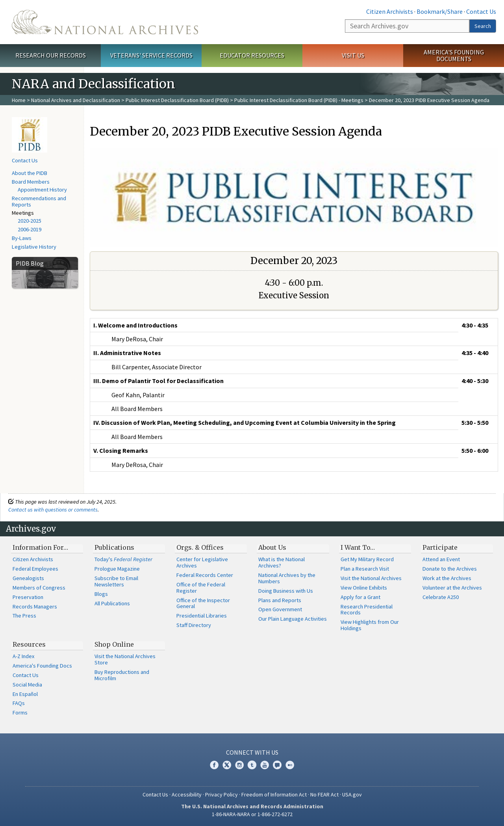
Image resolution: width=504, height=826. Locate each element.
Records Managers (35, 606)
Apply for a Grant (360, 597)
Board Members (31, 182)
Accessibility (187, 794)
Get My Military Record (367, 559)
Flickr (290, 765)
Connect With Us (252, 752)
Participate (440, 547)
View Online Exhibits (364, 588)
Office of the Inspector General (203, 603)
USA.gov (352, 794)
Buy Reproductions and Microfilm (122, 675)
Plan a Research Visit (365, 569)
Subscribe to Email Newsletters (116, 581)
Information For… (40, 547)
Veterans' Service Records (151, 55)
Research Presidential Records (367, 610)
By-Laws (22, 238)
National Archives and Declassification (76, 100)
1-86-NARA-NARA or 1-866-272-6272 (252, 814)
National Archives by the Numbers (287, 578)
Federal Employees (35, 569)
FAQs (19, 703)
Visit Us (353, 55)
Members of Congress (39, 588)
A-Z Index (23, 656)
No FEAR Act (324, 794)
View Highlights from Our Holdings (370, 625)
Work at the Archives (447, 578)
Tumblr (252, 765)
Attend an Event (441, 559)
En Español (25, 694)
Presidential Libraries (202, 616)
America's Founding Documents (454, 55)
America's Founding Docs (42, 666)
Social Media (27, 685)
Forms (20, 713)
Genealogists (28, 578)
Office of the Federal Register (201, 588)
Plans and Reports (280, 600)
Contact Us (481, 11)
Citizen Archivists (390, 11)
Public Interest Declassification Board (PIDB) (177, 100)
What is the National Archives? (282, 562)
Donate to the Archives (450, 569)
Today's (123, 559)
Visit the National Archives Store (125, 659)
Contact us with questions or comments (53, 510)
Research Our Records (51, 55)
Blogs (101, 594)
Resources (29, 644)
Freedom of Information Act (274, 794)
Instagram (239, 765)
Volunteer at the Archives (452, 588)
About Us (272, 547)
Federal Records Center (205, 575)
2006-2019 (30, 229)
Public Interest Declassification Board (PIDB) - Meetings (299, 100)
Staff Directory (194, 625)
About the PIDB (30, 173)
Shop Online (114, 644)
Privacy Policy (221, 794)
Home (19, 100)
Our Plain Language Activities (293, 619)
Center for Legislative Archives (202, 562)
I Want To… (358, 547)
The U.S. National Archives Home (105, 22)
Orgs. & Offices (200, 547)
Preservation (28, 597)
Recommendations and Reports (39, 201)
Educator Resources (252, 55)
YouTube (265, 765)
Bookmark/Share (440, 11)
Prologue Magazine (117, 569)
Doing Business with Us (286, 591)
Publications (114, 547)
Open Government (280, 609)
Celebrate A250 (441, 597)
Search (483, 26)
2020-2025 (30, 221)
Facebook (214, 765)
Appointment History (42, 190)
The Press (24, 616)
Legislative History (34, 247)
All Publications (112, 603)
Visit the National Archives (371, 578)
